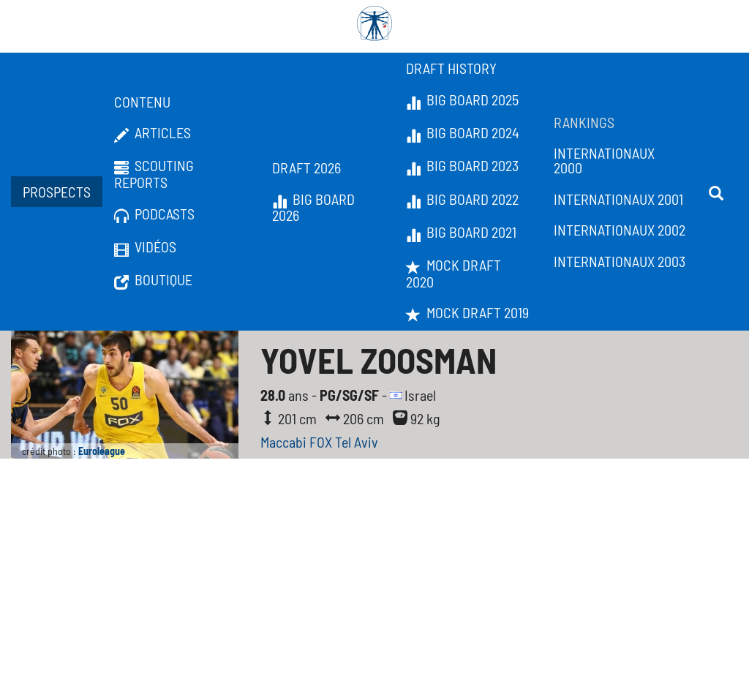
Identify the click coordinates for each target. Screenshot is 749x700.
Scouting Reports (154, 174)
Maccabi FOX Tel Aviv (319, 442)
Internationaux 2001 (618, 199)
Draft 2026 (306, 168)
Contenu (142, 102)
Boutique (153, 280)
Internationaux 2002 (620, 230)
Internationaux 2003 (620, 261)
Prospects (57, 192)
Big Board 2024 (463, 133)
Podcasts (154, 214)
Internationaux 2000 (604, 160)
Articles (153, 133)
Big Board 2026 (313, 207)
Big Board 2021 (461, 233)
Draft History (451, 68)
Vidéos (145, 247)
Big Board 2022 (462, 200)
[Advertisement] (374, 590)
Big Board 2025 (462, 100)
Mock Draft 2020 (453, 273)
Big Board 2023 (462, 166)
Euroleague (102, 451)
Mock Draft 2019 (467, 313)
